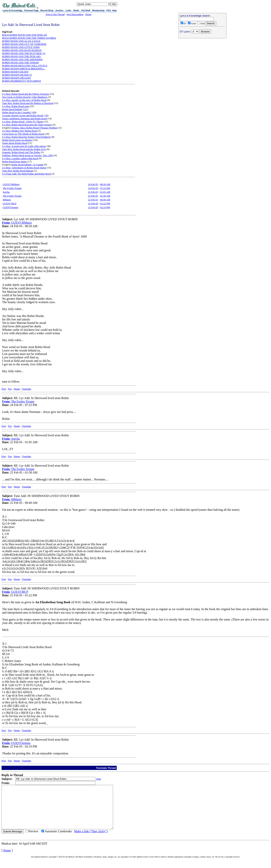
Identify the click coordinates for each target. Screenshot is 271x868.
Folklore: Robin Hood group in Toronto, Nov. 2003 (28, 155)
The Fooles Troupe (12, 188)
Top (10, 389)
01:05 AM (105, 192)
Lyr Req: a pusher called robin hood (20, 158)
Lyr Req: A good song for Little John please (24, 146)
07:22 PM (105, 188)
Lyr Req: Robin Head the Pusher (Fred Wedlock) (26, 137)
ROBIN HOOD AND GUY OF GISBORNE (24, 44)
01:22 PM (105, 203)
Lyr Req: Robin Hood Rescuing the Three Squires (27, 125)
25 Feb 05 (93, 192)
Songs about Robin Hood (15, 143)
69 (34, 112)
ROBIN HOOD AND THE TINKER (20, 62)
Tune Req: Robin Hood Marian (18, 171)
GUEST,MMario (11, 184)
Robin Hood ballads (12, 109)
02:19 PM (105, 207)
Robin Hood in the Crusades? (17, 112)
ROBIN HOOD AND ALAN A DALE (21, 41)
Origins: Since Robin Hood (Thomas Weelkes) (35, 128)
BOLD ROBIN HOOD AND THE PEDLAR (24, 35)
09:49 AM (105, 200)
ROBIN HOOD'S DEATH (15, 72)
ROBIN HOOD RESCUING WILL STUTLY (25, 66)
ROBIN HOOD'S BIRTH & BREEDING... (24, 69)
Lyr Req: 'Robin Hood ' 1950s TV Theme (23, 122)
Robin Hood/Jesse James (14, 161)
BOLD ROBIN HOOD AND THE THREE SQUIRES (29, 38)
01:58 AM (105, 196)
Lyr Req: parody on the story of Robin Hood (24, 100)
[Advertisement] (202, 64)
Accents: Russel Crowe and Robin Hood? (23, 115)
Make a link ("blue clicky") (91, 840)
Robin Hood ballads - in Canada (27, 165)
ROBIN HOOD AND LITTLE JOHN (21, 47)
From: (6, 223)
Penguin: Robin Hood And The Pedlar (21, 152)
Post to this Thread (55, 14)
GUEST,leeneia (10, 207)
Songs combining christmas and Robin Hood (24, 118)
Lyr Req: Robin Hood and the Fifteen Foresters (26, 94)
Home (88, 14)
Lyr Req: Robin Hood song (16, 106)
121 (26, 109)
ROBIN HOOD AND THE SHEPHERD (22, 59)
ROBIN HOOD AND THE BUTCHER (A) (24, 53)
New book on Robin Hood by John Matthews (25, 97)
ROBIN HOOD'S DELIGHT (17, 78)
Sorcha (6, 192)
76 (46, 115)
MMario (7, 200)
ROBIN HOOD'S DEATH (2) (17, 75)
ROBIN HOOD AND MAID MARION (22, 50)
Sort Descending (75, 14)
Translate (26, 389)
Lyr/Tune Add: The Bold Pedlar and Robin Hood (26, 174)
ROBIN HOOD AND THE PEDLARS (21, 56)
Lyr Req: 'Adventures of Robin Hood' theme (24, 168)
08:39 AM (105, 184)
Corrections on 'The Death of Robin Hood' (23, 134)
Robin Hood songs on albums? (17, 140)
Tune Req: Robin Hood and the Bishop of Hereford (28, 103)
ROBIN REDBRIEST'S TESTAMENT (22, 81)
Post (4, 389)
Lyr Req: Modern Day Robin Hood (20, 131)
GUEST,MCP (10, 203)
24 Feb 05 (93, 184)
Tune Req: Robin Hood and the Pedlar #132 (24, 149)
